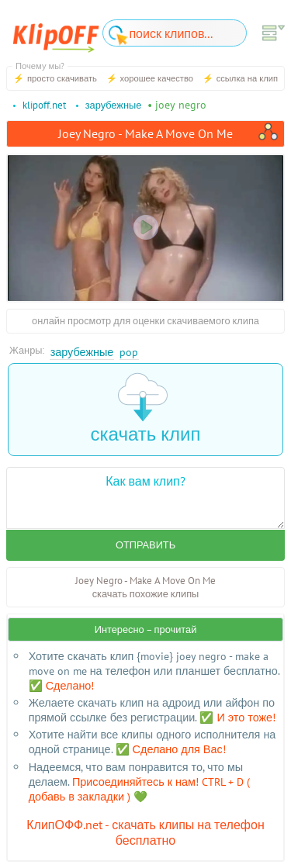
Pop (129, 352)
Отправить (145, 545)
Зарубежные (82, 352)
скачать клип (146, 409)
